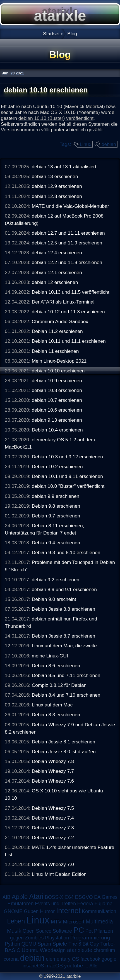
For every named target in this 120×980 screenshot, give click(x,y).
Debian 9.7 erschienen (56, 516)
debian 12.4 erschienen (57, 253)
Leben (16, 921)
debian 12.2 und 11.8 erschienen (67, 262)
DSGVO (84, 897)
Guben (31, 911)
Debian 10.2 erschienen (57, 466)
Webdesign (53, 950)
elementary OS (62, 959)
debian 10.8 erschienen (57, 390)
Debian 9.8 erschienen (56, 506)
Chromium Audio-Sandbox (60, 321)
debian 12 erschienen (55, 282)
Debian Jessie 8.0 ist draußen (64, 752)
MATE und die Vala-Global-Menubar (70, 206)
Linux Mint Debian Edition (59, 874)
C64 (69, 897)
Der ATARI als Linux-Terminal (63, 302)
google (109, 959)
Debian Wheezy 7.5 (53, 808)
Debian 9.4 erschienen (56, 543)
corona (11, 959)
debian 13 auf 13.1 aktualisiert (64, 167)
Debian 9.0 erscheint (54, 599)
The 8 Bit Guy (84, 944)
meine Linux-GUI (50, 656)
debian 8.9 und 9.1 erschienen (64, 589)
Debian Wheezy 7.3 (53, 828)
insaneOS (33, 966)
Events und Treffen (55, 904)
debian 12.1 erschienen (57, 272)
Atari (36, 896)
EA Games (106, 897)
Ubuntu (30, 950)
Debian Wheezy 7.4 (53, 818)
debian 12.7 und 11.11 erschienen (68, 233)
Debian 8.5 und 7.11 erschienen (66, 675)
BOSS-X (54, 897)
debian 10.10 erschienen (58, 371)
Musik (14, 931)
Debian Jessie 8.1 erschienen (63, 742)
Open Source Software (47, 931)
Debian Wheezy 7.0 (53, 864)
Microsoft (74, 922)
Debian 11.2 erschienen (57, 331)
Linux (86, 144)
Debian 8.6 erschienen (56, 666)
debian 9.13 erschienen (57, 420)
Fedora (85, 904)
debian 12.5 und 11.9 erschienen (67, 243)
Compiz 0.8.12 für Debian (59, 685)
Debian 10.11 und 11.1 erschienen (69, 341)
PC (79, 930)
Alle (93, 966)
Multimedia (99, 921)
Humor (47, 911)
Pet (89, 931)
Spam (44, 944)
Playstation (57, 938)
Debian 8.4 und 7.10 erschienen (66, 695)
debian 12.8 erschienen (57, 196)
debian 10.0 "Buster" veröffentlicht (68, 486)
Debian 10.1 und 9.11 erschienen (67, 476)
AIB (6, 897)
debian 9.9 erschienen (56, 496)
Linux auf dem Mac (52, 705)
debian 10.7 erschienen (57, 400)
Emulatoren (21, 903)
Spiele (60, 944)
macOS (54, 966)
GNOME (13, 911)
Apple (20, 897)
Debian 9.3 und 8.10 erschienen (66, 552)
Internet (68, 911)
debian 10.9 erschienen (57, 381)
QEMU (29, 944)
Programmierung (90, 938)
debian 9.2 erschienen (56, 580)
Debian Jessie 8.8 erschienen (63, 609)
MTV (56, 922)
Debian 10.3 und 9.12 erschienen (67, 457)
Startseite (53, 34)
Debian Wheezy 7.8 (53, 761)
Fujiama (103, 903)
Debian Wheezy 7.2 (53, 837)
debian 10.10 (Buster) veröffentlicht (56, 118)
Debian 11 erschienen (55, 351)
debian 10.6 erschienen (57, 410)
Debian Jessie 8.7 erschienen (63, 636)
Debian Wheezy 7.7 (53, 771)
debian (109, 144)
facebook (90, 959)
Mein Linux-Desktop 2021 (59, 361)
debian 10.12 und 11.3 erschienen (68, 312)
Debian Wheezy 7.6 (53, 781)
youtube (74, 966)
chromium (105, 950)
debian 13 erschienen (55, 176)
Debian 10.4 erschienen (57, 430)
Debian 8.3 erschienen (56, 715)
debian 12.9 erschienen (57, 186)
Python (12, 944)
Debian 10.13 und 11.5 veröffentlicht (71, 292)
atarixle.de (80, 950)
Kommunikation (99, 911)
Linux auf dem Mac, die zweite (64, 646)
